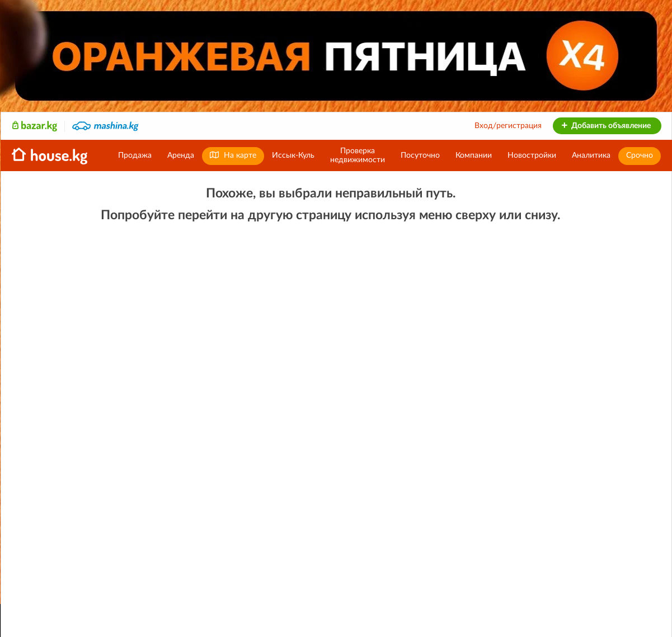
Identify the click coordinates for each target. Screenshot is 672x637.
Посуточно (420, 155)
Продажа (135, 155)
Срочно (640, 155)
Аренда (181, 155)
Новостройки (532, 155)
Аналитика (591, 155)
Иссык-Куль (293, 155)
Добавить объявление (606, 126)
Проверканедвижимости (358, 155)
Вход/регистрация (508, 126)
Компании (474, 155)
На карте (233, 155)
